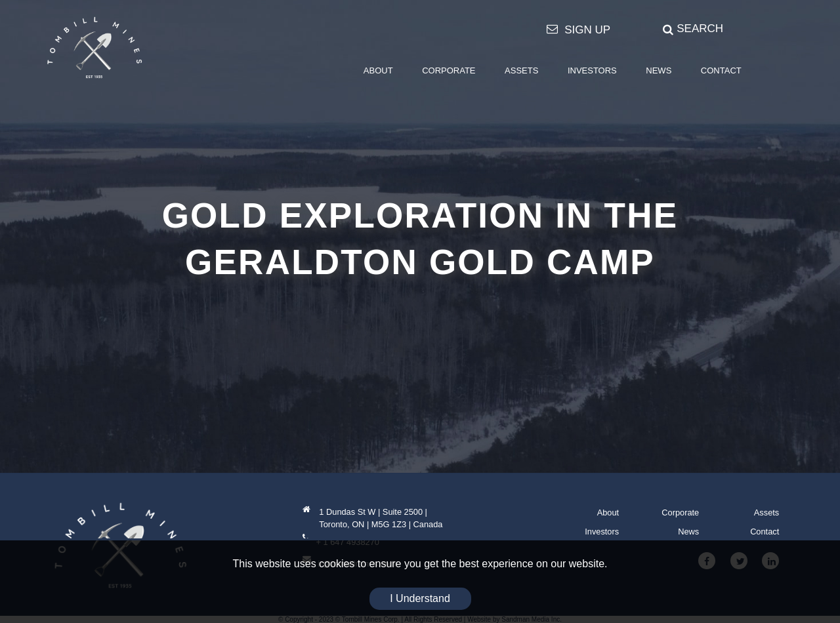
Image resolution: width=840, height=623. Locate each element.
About (608, 512)
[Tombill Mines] (94, 47)
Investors (602, 532)
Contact (765, 532)
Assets (766, 512)
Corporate (680, 512)
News (688, 532)
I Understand (420, 598)
